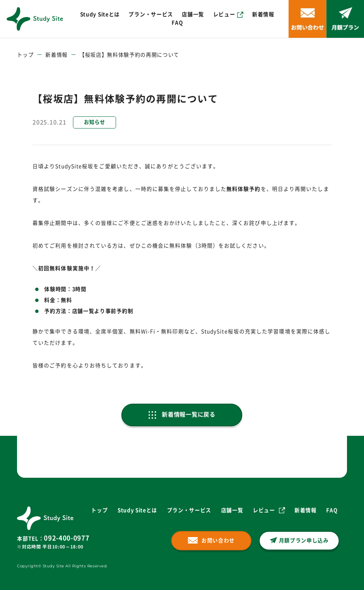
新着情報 (263, 14)
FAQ (177, 23)
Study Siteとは (100, 14)
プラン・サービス (151, 14)
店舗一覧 (193, 14)
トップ (25, 55)
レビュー (224, 14)
